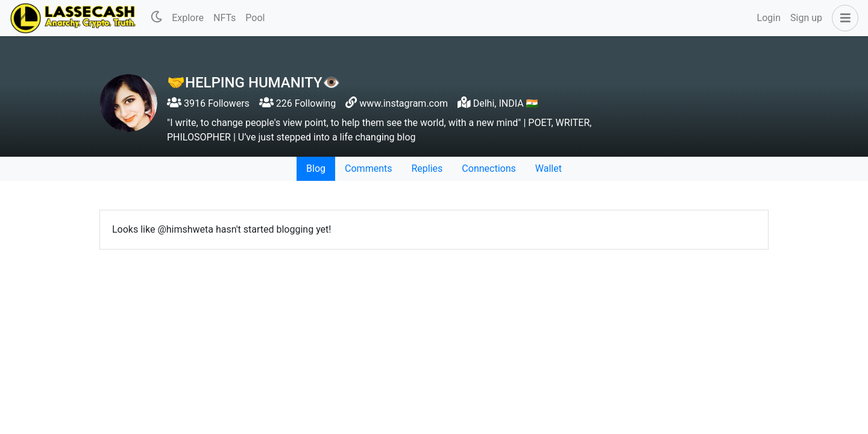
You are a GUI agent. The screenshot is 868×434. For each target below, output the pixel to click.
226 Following (297, 103)
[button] (843, 18)
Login (769, 18)
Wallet (549, 168)
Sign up (806, 18)
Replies (427, 168)
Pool (255, 18)
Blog (316, 168)
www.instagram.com (404, 103)
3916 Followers (208, 103)
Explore (188, 18)
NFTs (225, 18)
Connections (489, 168)
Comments (368, 168)
